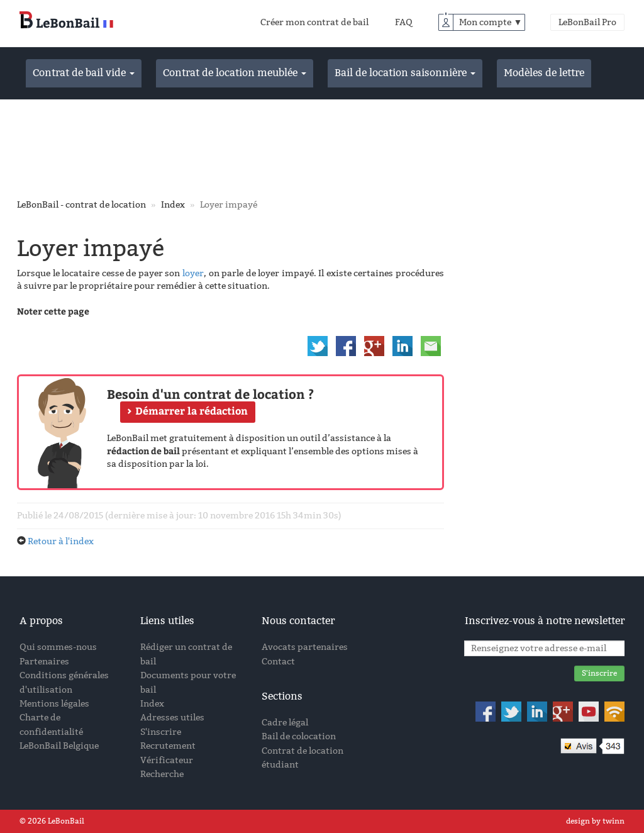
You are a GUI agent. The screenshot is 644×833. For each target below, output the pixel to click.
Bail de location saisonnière (405, 73)
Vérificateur (167, 760)
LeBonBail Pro (587, 22)
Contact (278, 662)
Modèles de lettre (544, 73)
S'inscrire (161, 732)
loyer (193, 273)
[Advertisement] (322, 147)
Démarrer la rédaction (192, 411)
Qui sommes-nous (58, 647)
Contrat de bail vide (84, 73)
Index (173, 205)
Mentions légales (54, 704)
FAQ (404, 22)
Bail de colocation (299, 736)
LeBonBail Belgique (59, 746)
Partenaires (44, 662)
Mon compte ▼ (491, 22)
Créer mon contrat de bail (314, 22)
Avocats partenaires (305, 647)
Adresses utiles (172, 718)
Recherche (162, 774)
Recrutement (168, 746)
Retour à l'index (61, 541)
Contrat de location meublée (235, 73)
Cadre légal (285, 723)
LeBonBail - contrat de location (81, 205)
